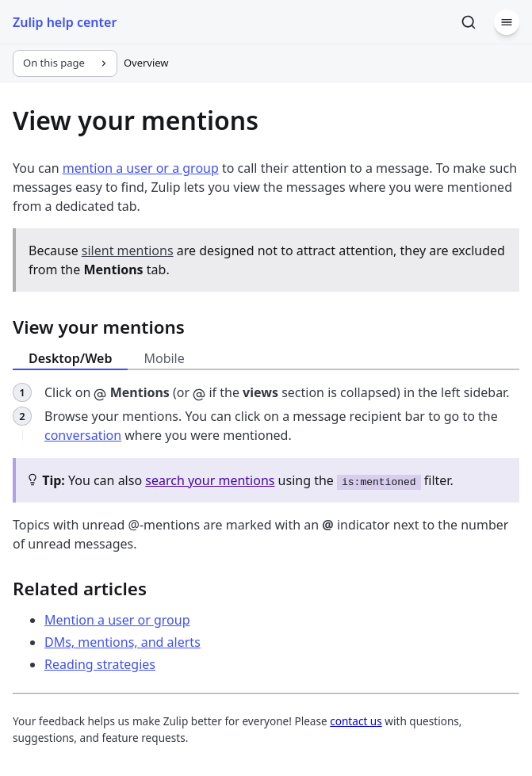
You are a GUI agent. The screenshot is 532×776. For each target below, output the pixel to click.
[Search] (469, 22)
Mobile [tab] (164, 358)
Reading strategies (100, 664)
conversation (83, 435)
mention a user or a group (141, 168)
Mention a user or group (117, 620)
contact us (356, 721)
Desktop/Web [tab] (70, 358)
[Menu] (507, 22)
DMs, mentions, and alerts (122, 642)
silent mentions (128, 250)
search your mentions (210, 480)
